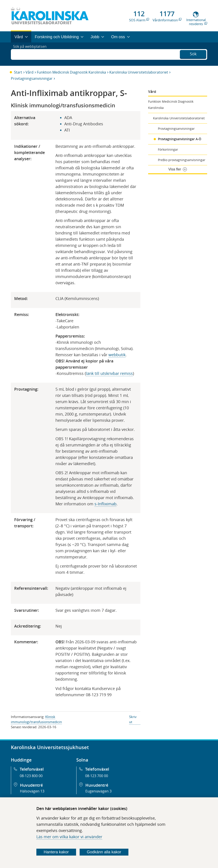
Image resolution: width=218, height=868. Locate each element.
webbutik (117, 355)
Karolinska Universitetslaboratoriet (139, 72)
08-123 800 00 (31, 776)
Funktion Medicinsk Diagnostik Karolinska (71, 72)
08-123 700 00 (97, 776)
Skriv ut (133, 719)
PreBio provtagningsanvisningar (182, 160)
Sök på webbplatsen (32, 54)
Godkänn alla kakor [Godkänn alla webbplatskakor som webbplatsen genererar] (104, 852)
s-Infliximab (105, 504)
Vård (29, 72)
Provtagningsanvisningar (32, 78)
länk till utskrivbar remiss (109, 373)
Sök (193, 54)
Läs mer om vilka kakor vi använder (69, 837)
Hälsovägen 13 (32, 791)
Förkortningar (168, 149)
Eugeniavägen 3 (98, 791)
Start (18, 72)
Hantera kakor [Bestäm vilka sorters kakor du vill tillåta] (56, 852)
